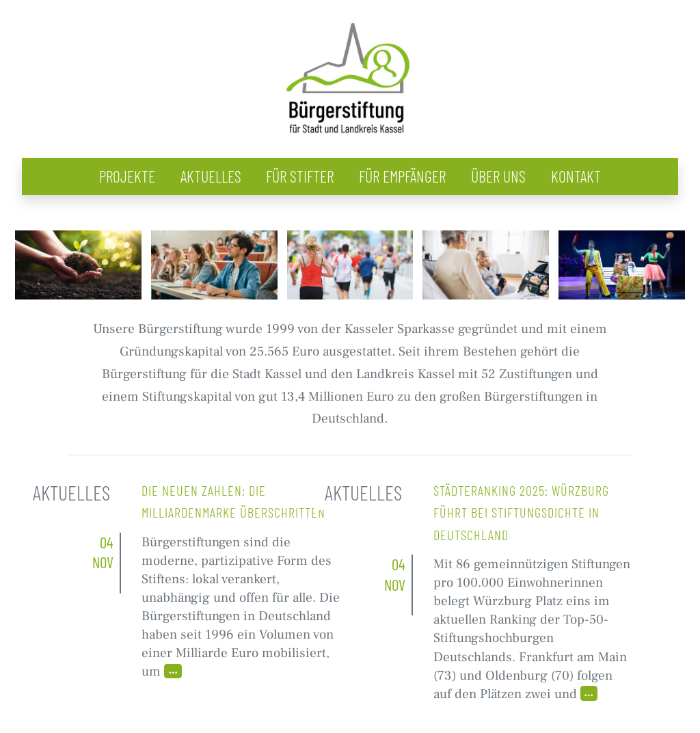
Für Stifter (300, 176)
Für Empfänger (402, 176)
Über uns (498, 176)
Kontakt (576, 176)
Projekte (127, 176)
